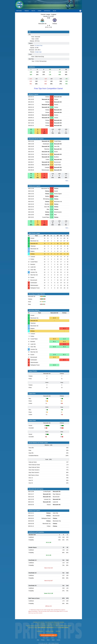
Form (40, 11)
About (53, 640)
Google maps (38, 52)
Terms (48, 640)
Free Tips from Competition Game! (49, 88)
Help (38, 640)
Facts (33, 11)
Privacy (43, 640)
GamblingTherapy (49, 631)
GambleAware (40, 631)
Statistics (47, 11)
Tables (27, 11)
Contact (58, 640)
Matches (19, 11)
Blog (55, 11)
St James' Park (39, 46)
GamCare (58, 631)
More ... (67, 181)
